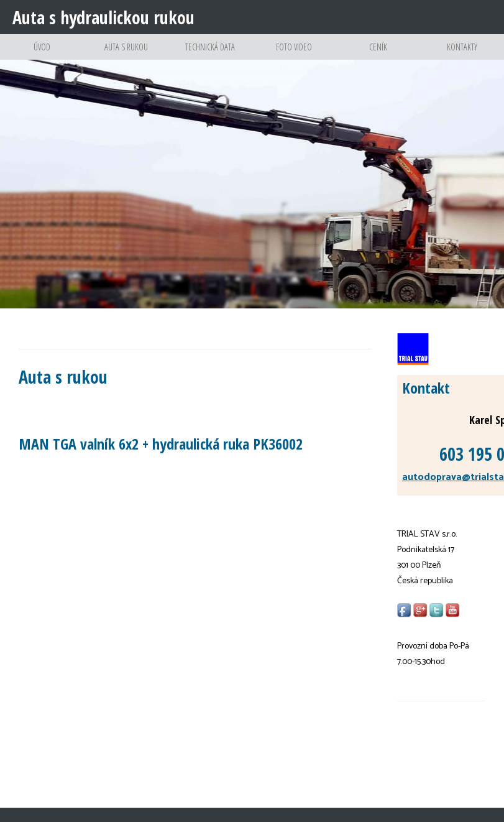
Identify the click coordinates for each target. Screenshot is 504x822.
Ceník (378, 56)
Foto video (294, 56)
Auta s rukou (126, 56)
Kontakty (462, 56)
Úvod (42, 56)
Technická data (210, 56)
